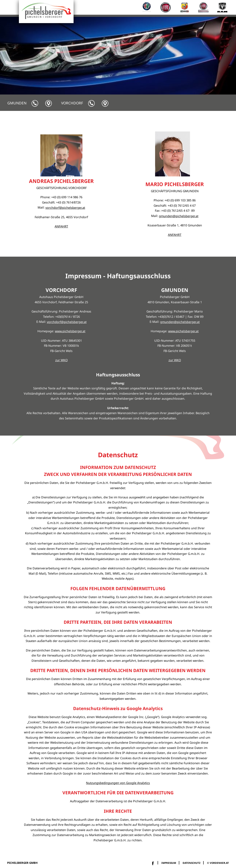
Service (125, 119)
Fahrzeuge (171, 119)
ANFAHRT (61, 226)
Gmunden (17, 103)
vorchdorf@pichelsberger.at (65, 208)
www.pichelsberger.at (70, 331)
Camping (146, 119)
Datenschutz (192, 863)
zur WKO (61, 360)
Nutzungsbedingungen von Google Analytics (118, 783)
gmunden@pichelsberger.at (179, 216)
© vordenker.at (218, 863)
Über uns (197, 119)
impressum (169, 863)
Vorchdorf (72, 103)
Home (106, 119)
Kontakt (220, 119)
